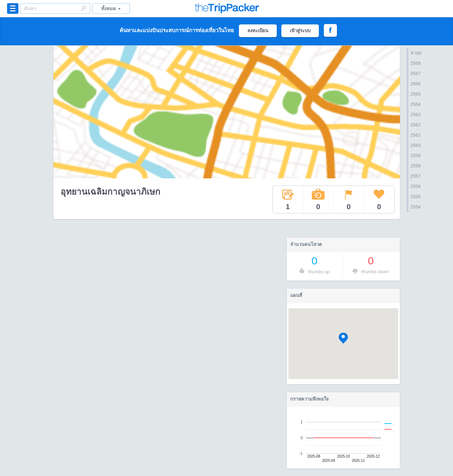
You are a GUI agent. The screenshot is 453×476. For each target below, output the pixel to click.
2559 (416, 156)
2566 (416, 84)
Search (84, 8)
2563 (416, 114)
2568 (416, 63)
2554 (416, 207)
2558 (416, 166)
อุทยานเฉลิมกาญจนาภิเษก (110, 192)
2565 (416, 94)
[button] (343, 338)
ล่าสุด (416, 53)
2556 (416, 186)
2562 (416, 125)
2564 (416, 104)
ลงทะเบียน (258, 31)
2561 (416, 135)
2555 (416, 197)
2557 (416, 176)
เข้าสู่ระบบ (300, 31)
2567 (416, 73)
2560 (416, 145)
